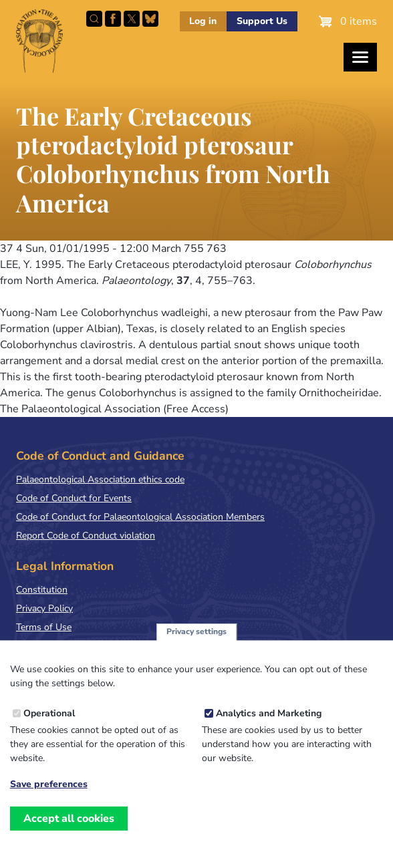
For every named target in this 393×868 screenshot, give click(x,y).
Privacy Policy (44, 608)
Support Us (262, 21)
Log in (203, 21)
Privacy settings (196, 631)
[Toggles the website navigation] (360, 57)
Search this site (94, 19)
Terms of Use (44, 627)
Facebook (113, 19)
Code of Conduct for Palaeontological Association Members (140, 517)
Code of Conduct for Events (74, 498)
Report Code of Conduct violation (86, 536)
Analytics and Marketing (269, 713)
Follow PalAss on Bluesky (150, 19)
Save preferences (49, 784)
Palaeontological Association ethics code (100, 479)
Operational (49, 713)
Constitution (42, 590)
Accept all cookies (69, 819)
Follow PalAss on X (132, 19)
